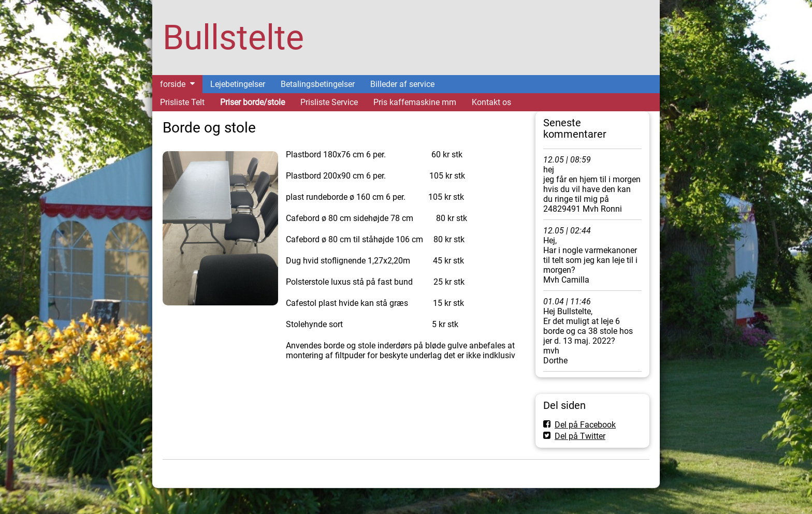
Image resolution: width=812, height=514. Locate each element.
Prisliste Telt (182, 102)
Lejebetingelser (238, 84)
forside (173, 84)
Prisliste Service (329, 102)
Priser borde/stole (252, 102)
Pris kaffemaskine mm (415, 102)
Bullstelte (233, 38)
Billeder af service (402, 84)
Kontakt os (491, 102)
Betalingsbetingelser (318, 84)
